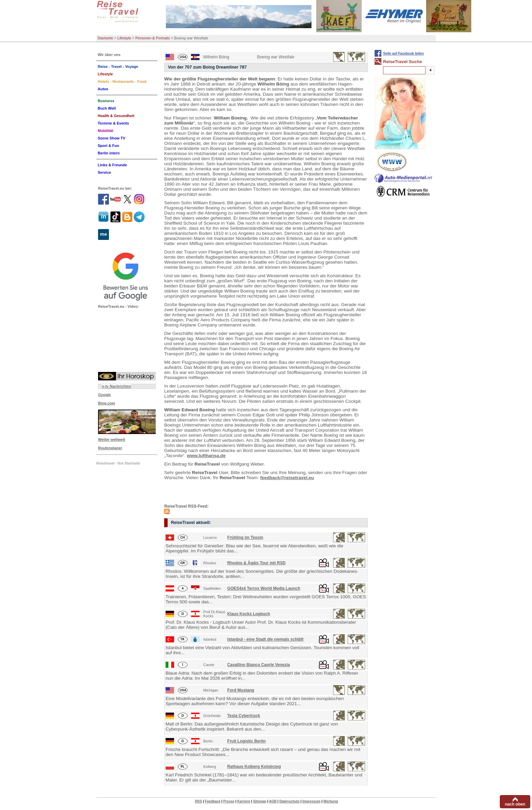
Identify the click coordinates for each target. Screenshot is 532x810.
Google (104, 395)
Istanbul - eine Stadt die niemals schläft (265, 639)
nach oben (515, 804)
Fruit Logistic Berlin (246, 741)
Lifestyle (124, 38)
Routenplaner (110, 448)
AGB (273, 801)
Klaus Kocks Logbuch (249, 614)
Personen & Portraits (153, 38)
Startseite (105, 38)
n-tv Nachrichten (117, 386)
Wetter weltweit (112, 439)
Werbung (331, 801)
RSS (199, 801)
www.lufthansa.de (206, 456)
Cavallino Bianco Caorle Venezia (259, 665)
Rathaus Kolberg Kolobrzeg (254, 767)
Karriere (244, 801)
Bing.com (107, 403)
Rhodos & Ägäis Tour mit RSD (256, 563)
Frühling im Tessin (245, 538)
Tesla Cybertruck (244, 716)
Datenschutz (289, 801)
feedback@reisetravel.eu (287, 478)
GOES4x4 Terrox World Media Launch (264, 588)
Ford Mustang (241, 690)
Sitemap (260, 801)
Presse (229, 801)
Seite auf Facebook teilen (403, 53)
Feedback (213, 801)
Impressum (311, 801)
